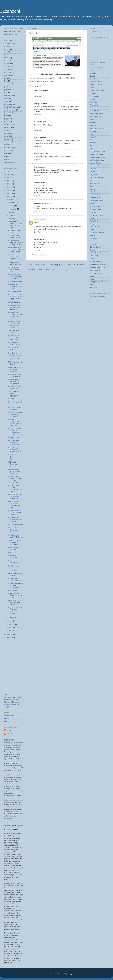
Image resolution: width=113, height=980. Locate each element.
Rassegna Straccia (97, 233)
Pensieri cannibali (96, 215)
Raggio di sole (14, 438)
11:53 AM (38, 146)
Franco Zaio (94, 105)
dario (36, 219)
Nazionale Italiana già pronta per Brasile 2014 (15, 307)
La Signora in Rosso (97, 157)
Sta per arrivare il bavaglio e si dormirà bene (15, 542)
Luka (92, 180)
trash (6, 153)
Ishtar (92, 134)
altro (6, 49)
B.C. (91, 70)
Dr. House (8, 72)
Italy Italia (93, 137)
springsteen (9, 148)
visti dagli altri (9, 162)
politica (45, 81)
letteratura (8, 704)
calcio (6, 58)
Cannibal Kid (39, 203)
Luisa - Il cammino (97, 178)
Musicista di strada (97, 201)
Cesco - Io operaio (97, 85)
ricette (7, 130)
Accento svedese (96, 67)
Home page (56, 264)
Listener (93, 169)
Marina (92, 189)
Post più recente (37, 264)
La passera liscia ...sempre (15, 408)
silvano (37, 122)
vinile (6, 159)
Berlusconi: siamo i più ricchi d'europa (15, 369)
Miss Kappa (94, 192)
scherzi (7, 139)
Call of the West (96, 82)
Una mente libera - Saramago (15, 388)
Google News (9, 715)
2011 (9, 193)
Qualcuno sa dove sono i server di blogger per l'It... (15, 496)
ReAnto (37, 90)
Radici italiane (95, 227)
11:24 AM (38, 96)
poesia (7, 122)
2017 (9, 174)
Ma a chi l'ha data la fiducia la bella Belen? (16, 603)
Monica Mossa (95, 195)
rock (6, 133)
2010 (9, 197)
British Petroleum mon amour (15, 548)
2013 (9, 187)
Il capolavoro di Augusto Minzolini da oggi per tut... (16, 243)
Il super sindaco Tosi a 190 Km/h (15, 579)
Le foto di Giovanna (97, 160)
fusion (13, 697)
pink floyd (8, 113)
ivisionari (7, 98)
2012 (9, 190)
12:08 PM (38, 160)
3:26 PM (37, 232)
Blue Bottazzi (95, 79)
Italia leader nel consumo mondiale (14, 568)
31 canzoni (8, 43)
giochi (6, 87)
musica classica (10, 110)
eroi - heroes (9, 75)
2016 (9, 178)
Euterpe (37, 104)
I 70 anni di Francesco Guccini (13, 464)
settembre (13, 209)
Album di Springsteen (12, 34)
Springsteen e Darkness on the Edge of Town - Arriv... (15, 224)
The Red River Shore (98, 267)
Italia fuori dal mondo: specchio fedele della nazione (15, 315)
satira (51, 81)
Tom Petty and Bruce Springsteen (14, 394)
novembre (13, 203)
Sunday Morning (96, 262)
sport (6, 145)
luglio (11, 215)
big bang (7, 55)
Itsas (36, 183)
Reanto (93, 235)
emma (9, 730)
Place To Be (94, 221)
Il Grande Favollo (96, 117)
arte (6, 52)
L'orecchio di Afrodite (98, 151)
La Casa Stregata (96, 154)
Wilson (92, 279)
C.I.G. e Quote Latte (16, 525)
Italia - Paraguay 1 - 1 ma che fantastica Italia (16, 450)
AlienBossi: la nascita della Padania (14, 257)
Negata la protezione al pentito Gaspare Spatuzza (15, 422)
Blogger (70, 974)
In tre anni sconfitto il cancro (15, 574)
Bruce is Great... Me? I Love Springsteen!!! (14, 338)
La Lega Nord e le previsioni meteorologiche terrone (15, 431)
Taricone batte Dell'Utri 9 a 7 (14, 236)
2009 (9, 634)
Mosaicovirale (95, 198)
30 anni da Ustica (15, 292)
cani (6, 61)
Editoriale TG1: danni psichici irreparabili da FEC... (14, 504)
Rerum (92, 241)
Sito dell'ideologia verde (99, 253)
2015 (9, 181)
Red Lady (93, 238)
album (7, 46)
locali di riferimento (11, 107)
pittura (7, 116)
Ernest (37, 239)
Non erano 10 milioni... (13, 349)
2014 (9, 184)
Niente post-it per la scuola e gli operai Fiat (15, 414)
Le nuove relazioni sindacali (15, 403)
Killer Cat (93, 146)
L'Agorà (93, 148)
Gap (36, 167)
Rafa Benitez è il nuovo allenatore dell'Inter (15, 520)
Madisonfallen (95, 183)
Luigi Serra (94, 175)
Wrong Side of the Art (98, 282)
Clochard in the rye (97, 91)
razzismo (8, 127)
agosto (11, 212)
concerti (7, 66)
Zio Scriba (38, 153)
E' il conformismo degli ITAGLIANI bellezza (15, 513)
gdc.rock (7, 84)
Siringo (92, 250)
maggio (12, 618)
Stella (92, 259)
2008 (9, 638)
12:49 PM (38, 175)
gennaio (12, 631)
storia (6, 150)
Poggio (92, 224)
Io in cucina (13, 591)
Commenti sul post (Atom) (45, 269)
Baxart (92, 76)
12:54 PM (38, 196)
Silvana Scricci (95, 247)
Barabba (93, 73)
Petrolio (93, 218)
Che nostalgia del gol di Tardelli (15, 375)
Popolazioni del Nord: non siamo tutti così (15, 596)
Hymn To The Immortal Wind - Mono (15, 287)
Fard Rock (94, 102)
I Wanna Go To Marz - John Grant (14, 530)
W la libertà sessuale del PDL (16, 557)
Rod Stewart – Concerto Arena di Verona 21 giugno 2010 (15, 356)
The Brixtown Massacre (98, 264)
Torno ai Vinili (95, 270)
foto (6, 81)
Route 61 (93, 244)
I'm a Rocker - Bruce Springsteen (14, 457)
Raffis (92, 230)
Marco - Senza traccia (98, 186)
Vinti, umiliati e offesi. (14, 331)
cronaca (39, 81)
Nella (92, 204)
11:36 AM (38, 130)
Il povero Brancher (15, 281)
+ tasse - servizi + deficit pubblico (15, 263)
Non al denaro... (96, 206)
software (7, 142)
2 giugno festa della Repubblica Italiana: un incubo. (15, 611)
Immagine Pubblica (97, 128)
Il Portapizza (94, 119)
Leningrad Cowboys (97, 166)
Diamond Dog (95, 93)
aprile (11, 621)
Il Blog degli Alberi (96, 114)
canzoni (7, 64)
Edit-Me (7, 718)
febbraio (12, 627)
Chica (92, 88)
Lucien (37, 138)
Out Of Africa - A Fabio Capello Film (14, 269)
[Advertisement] (15, 652)
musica (10, 700)
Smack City (94, 256)
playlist (7, 119)
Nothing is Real (96, 209)
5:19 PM (37, 250)
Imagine (93, 125)
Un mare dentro (96, 273)
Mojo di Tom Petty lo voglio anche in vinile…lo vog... (16, 250)
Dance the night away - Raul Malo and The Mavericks (16, 479)
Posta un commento (39, 255)
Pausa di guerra (14, 302)
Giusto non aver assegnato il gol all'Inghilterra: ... (15, 276)
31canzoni (10, 11)
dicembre (12, 199)
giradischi (8, 90)
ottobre (12, 206)
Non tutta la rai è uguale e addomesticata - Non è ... (15, 488)
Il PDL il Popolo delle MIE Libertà (15, 536)
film (6, 78)
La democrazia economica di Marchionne (14, 443)
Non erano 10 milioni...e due (14, 344)
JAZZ (6, 101)
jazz (9, 697)
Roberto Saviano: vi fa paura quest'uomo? (16, 585)
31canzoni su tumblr (97, 297)
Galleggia (33, 33)
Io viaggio (93, 131)
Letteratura (8, 104)
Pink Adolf (12, 552)
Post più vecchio (76, 264)
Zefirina (93, 285)
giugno (11, 219)
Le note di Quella (96, 163)
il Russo (93, 122)
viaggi (6, 156)
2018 (9, 171)
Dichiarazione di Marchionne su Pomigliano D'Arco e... (15, 324)
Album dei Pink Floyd (12, 31)
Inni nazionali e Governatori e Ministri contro (14, 471)
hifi (5, 93)
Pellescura (94, 212)
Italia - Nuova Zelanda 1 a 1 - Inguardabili (15, 381)
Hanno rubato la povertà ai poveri (15, 562)
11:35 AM (38, 115)
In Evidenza (9, 96)
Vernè (92, 276)
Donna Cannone (96, 96)
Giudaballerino (95, 111)
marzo (11, 624)
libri (13, 704)
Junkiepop (94, 143)
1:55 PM (37, 212)
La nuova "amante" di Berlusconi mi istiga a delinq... (15, 297)
